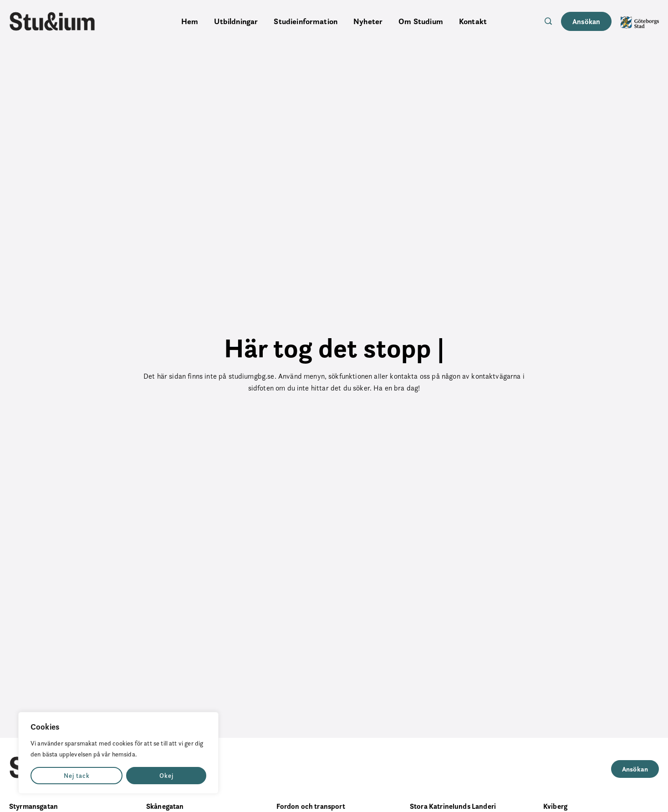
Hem (190, 21)
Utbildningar (236, 21)
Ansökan (586, 21)
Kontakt (473, 21)
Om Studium (421, 21)
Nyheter (368, 21)
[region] (118, 753)
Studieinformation (306, 21)
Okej (166, 776)
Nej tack (77, 776)
